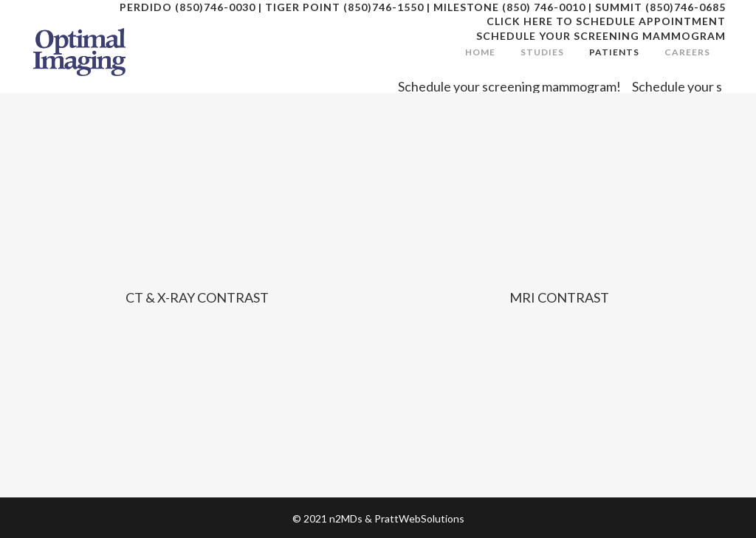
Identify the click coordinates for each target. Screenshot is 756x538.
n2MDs (346, 518)
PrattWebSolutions (419, 518)
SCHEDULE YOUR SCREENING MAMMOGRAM (601, 36)
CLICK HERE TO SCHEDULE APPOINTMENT (606, 21)
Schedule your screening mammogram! (515, 86)
